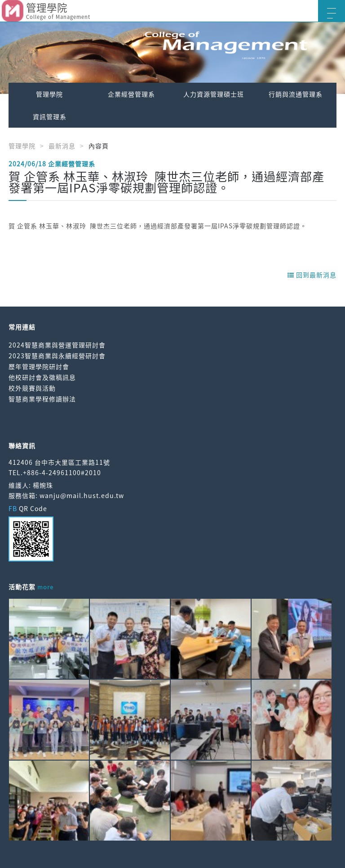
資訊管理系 (50, 116)
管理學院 (49, 94)
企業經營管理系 (131, 94)
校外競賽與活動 (32, 388)
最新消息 (62, 146)
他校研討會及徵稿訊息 (42, 377)
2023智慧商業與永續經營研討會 (57, 356)
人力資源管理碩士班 (214, 94)
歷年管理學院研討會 (39, 366)
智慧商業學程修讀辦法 (42, 399)
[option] (172, 58)
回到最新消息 (312, 275)
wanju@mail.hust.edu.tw (82, 495)
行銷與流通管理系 (296, 94)
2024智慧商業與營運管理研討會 (57, 345)
